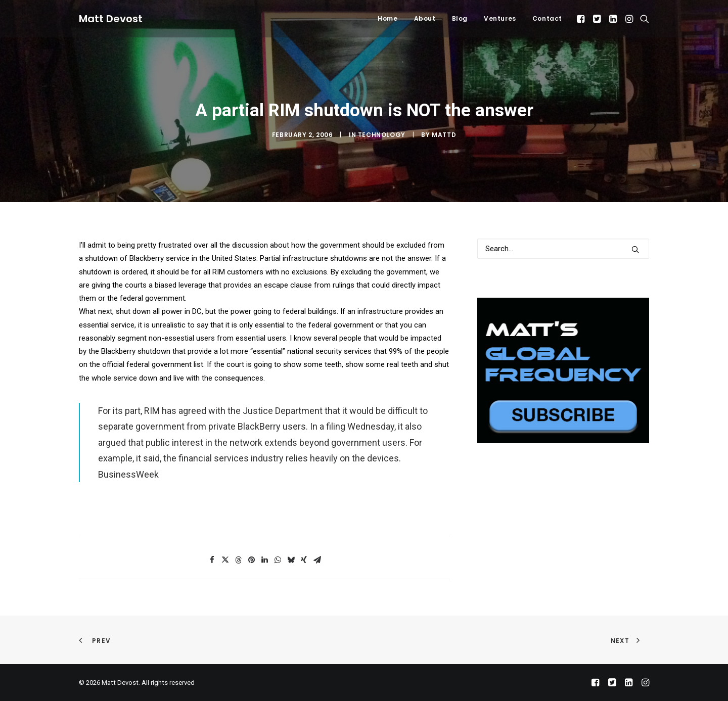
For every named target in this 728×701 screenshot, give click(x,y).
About (425, 18)
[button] (582, 19)
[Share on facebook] (212, 560)
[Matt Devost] (111, 19)
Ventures (500, 18)
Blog (460, 18)
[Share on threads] (238, 560)
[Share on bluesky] (291, 560)
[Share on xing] (304, 560)
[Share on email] (317, 560)
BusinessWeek (128, 474)
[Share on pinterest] (251, 560)
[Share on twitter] (225, 560)
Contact (547, 18)
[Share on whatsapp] (278, 560)
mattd (444, 135)
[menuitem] (388, 19)
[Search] (563, 249)
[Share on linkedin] (264, 560)
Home (388, 18)
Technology (382, 135)
